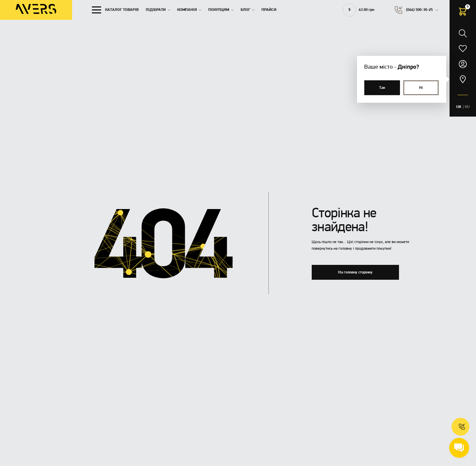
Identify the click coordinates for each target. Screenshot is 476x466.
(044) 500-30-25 (419, 10)
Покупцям (219, 10)
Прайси (269, 10)
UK (459, 107)
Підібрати (156, 10)
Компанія (187, 10)
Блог (245, 10)
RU (467, 107)
